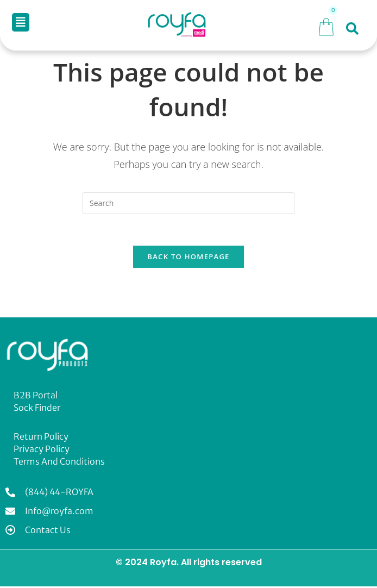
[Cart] (326, 25)
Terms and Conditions (59, 463)
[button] (21, 22)
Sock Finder (37, 409)
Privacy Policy (42, 451)
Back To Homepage (188, 258)
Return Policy (41, 438)
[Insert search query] (188, 203)
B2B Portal (36, 397)
